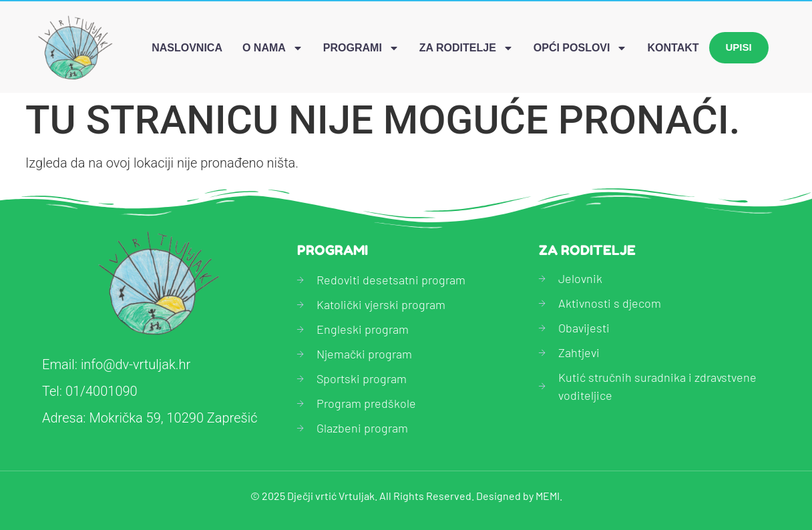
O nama (273, 48)
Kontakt (673, 48)
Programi (361, 48)
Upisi (739, 47)
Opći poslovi (581, 48)
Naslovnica (187, 48)
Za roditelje (466, 48)
